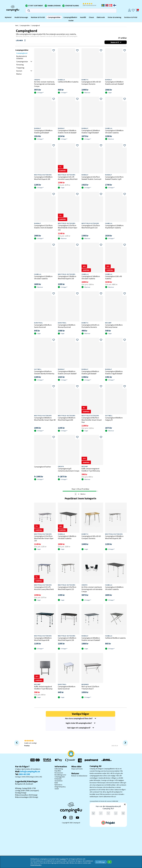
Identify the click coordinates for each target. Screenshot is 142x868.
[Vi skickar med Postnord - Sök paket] (91, 760)
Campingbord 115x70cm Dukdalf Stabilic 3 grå (114, 178)
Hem (17, 25)
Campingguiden (60, 777)
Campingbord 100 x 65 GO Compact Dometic (91, 83)
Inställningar (101, 862)
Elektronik (101, 17)
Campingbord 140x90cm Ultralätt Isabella (91, 277)
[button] (91, 5)
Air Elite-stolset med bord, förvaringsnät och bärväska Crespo (45, 84)
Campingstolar (22, 62)
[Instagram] (71, 818)
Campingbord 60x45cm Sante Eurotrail (43, 326)
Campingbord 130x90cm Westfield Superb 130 (67, 277)
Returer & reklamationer (79, 776)
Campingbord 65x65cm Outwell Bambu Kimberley (44, 372)
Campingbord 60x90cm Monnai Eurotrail (67, 326)
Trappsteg (20, 68)
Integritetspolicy (60, 787)
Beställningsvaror (60, 775)
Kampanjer (58, 779)
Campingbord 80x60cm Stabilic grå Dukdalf (90, 372)
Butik (56, 783)
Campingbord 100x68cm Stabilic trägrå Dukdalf (91, 132)
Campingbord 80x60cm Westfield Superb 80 (67, 419)
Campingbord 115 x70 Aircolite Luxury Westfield (68, 178)
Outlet (71, 20)
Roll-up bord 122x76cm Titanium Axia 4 (90, 688)
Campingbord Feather (43, 467)
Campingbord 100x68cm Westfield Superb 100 (43, 178)
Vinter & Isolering (114, 17)
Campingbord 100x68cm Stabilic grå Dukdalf (43, 132)
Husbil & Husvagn (21, 17)
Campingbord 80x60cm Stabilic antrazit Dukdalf (67, 372)
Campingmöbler (54, 17)
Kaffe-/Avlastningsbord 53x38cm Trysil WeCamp (91, 470)
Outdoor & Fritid (131, 17)
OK (109, 862)
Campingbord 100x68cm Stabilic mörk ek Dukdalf (67, 132)
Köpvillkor (58, 771)
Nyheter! (8, 17)
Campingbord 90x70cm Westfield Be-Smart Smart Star (92, 420)
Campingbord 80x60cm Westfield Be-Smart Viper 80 (45, 419)
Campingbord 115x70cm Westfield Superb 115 (91, 227)
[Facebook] (65, 818)
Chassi (91, 17)
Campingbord (35, 25)
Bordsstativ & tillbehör (21, 57)
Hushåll (83, 17)
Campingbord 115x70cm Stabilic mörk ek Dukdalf (43, 227)
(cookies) (63, 859)
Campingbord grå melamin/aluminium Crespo (69, 470)
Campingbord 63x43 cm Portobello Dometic (90, 326)
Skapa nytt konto (77, 769)
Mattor (19, 74)
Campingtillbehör (70, 17)
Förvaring (20, 65)
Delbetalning (59, 769)
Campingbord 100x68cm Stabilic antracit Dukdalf (114, 83)
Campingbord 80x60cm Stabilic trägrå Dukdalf (114, 372)
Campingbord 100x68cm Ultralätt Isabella (114, 132)
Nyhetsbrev (58, 785)
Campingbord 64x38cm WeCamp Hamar (114, 326)
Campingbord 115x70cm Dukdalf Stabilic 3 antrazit (91, 178)
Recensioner (59, 773)
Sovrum (19, 71)
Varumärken (59, 781)
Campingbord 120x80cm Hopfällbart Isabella (114, 227)
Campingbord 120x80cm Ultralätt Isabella (43, 277)
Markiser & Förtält (38, 17)
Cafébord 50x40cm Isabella (68, 82)
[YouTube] (77, 818)
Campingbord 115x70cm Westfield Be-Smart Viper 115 (68, 228)
